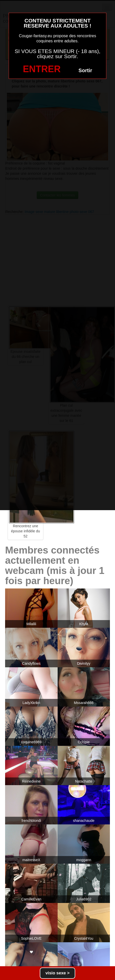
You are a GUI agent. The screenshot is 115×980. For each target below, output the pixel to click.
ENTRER (42, 69)
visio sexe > (57, 973)
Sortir (85, 70)
